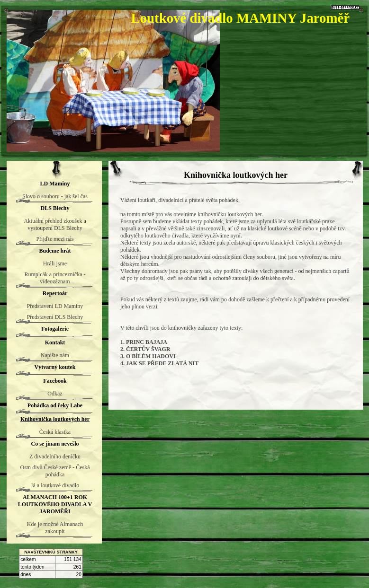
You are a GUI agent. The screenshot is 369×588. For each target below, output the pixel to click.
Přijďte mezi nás (55, 239)
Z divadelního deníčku (55, 456)
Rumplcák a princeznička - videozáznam (55, 278)
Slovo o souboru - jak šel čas (55, 196)
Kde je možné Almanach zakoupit (55, 528)
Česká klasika (55, 432)
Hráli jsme (55, 263)
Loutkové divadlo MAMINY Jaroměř (240, 18)
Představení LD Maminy (55, 306)
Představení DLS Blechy (55, 317)
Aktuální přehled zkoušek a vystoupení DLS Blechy (55, 224)
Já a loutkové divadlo (55, 485)
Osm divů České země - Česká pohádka (55, 471)
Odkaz (55, 394)
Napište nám (55, 355)
